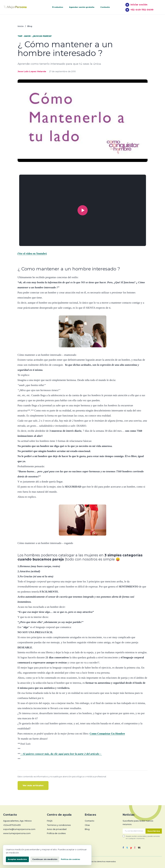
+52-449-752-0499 (139, 10)
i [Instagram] (135, 848)
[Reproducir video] (83, 210)
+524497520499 (12, 825)
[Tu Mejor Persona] (20, 7)
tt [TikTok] (139, 848)
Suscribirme (154, 831)
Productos (58, 7)
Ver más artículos (33, 785)
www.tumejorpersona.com (17, 833)
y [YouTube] (131, 848)
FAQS (50, 821)
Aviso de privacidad (57, 829)
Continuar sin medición (45, 859)
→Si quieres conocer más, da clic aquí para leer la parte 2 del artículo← (61, 754)
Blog (30, 26)
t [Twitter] (127, 848)
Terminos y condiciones (59, 825)
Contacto (105, 7)
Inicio (21, 26)
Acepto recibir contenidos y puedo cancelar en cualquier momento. (141, 837)
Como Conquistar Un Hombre (107, 734)
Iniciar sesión (136, 5)
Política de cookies (56, 833)
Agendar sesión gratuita (82, 7)
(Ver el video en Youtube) (32, 254)
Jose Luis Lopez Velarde (32, 71)
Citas (87, 825)
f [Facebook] (123, 848)
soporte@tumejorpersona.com (19, 829)
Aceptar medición (17, 859)
